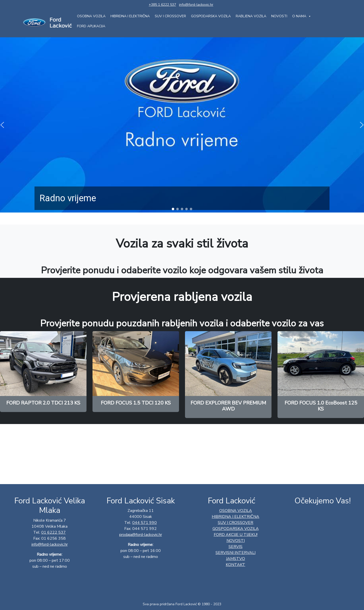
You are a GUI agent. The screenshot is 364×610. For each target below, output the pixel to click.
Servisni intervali (235, 553)
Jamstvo (235, 559)
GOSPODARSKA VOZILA (211, 16)
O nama (302, 16)
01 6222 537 (53, 532)
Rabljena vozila (251, 16)
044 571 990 (144, 523)
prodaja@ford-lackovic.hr (141, 535)
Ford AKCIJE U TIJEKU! (236, 535)
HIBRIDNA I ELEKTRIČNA (130, 16)
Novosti (279, 16)
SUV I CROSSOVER (170, 16)
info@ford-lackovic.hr (196, 5)
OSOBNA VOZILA (91, 16)
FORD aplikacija (91, 26)
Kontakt (235, 565)
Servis (235, 547)
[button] (173, 209)
